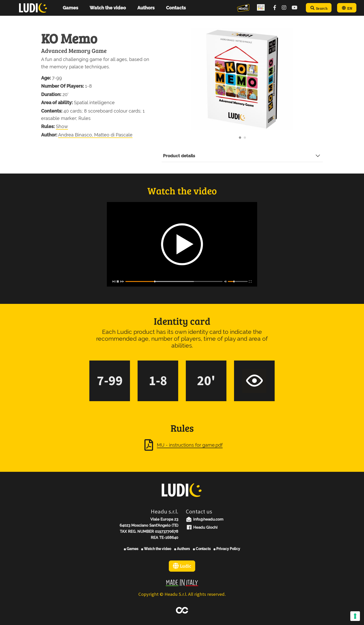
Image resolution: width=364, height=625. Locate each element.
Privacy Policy (227, 549)
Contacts (202, 549)
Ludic (182, 566)
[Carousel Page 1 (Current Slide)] (240, 138)
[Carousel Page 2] (245, 138)
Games (131, 549)
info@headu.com (205, 519)
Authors (182, 549)
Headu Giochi (202, 527)
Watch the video (156, 549)
